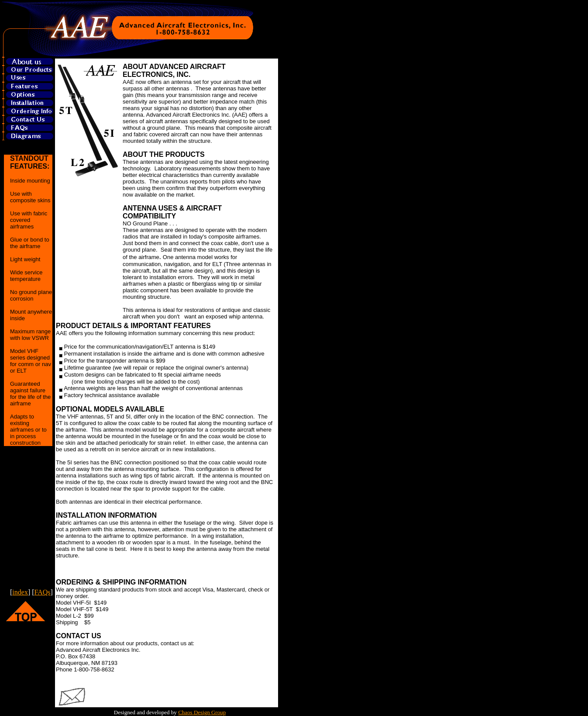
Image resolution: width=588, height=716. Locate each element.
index (20, 592)
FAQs (43, 592)
